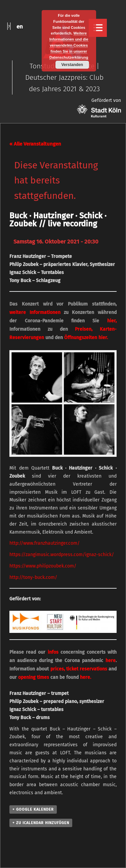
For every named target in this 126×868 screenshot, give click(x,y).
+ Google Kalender (33, 809)
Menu (98, 28)
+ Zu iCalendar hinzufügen (41, 823)
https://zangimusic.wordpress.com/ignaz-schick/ (62, 555)
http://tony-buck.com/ (33, 577)
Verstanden (72, 65)
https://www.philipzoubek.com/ (43, 566)
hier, (112, 321)
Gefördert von (99, 107)
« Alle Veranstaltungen (35, 144)
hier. (103, 338)
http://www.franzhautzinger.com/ (45, 543)
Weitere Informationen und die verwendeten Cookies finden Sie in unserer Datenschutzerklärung (69, 45)
